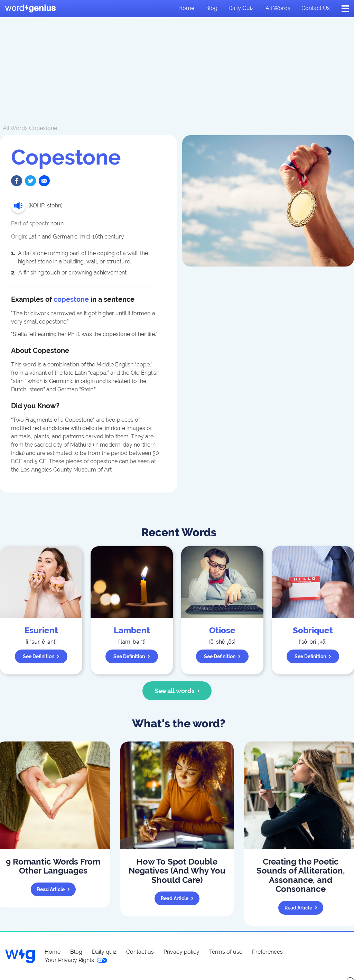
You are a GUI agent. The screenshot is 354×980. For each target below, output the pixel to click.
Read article (53, 889)
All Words (15, 128)
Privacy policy (181, 952)
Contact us (316, 8)
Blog (211, 8)
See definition (41, 656)
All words (278, 8)
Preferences (267, 952)
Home (186, 8)
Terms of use (226, 952)
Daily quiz (241, 8)
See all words (177, 691)
